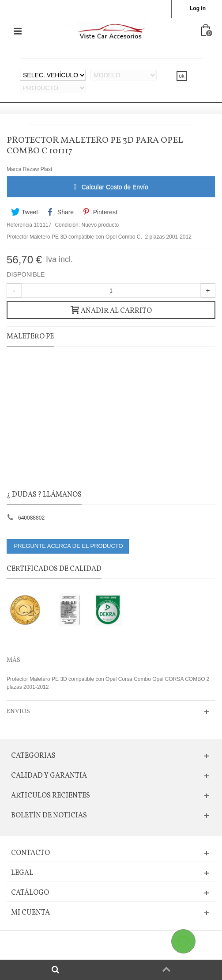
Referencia (19, 225)
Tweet (24, 212)
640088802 (31, 518)
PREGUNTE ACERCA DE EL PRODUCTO (68, 546)
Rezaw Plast (38, 169)
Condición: (67, 225)
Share (60, 212)
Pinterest (100, 212)
